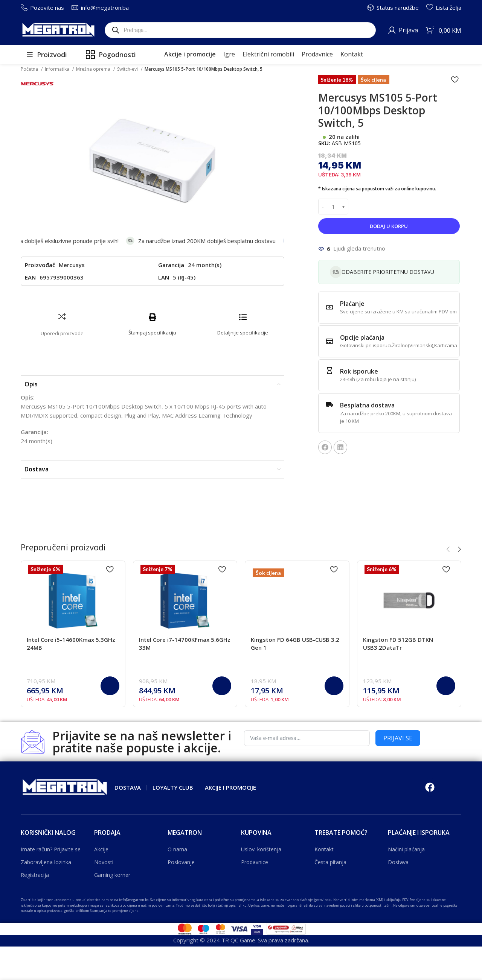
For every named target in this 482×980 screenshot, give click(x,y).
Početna (30, 69)
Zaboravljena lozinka (46, 862)
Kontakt (324, 849)
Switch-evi (128, 69)
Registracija (35, 875)
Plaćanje (352, 304)
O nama (177, 849)
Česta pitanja (330, 862)
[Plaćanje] (329, 307)
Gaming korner (112, 875)
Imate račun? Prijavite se (51, 849)
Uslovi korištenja (261, 849)
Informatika (58, 69)
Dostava (398, 862)
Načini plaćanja (406, 849)
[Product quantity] (333, 207)
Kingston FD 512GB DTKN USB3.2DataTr (398, 643)
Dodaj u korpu (389, 226)
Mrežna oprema (94, 69)
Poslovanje (181, 862)
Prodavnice (255, 862)
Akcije (101, 849)
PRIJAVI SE (398, 738)
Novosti (104, 862)
